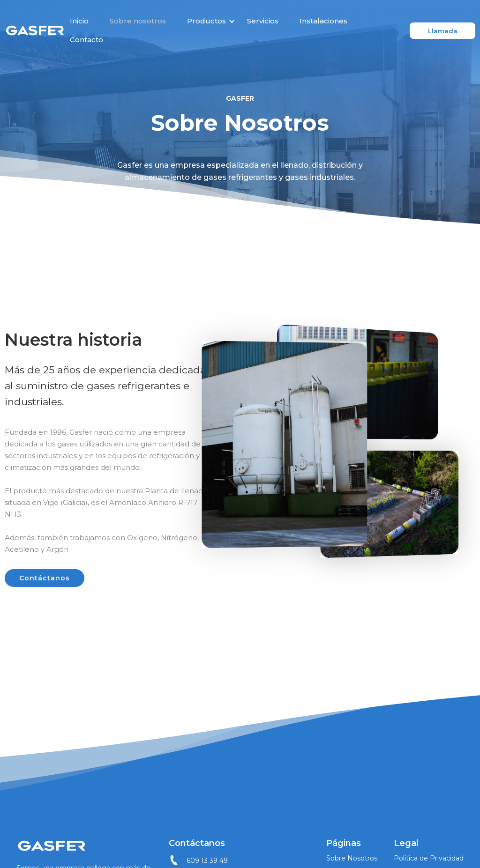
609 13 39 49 (207, 861)
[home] (35, 30)
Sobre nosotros (138, 21)
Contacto (86, 40)
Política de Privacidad (429, 858)
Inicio (79, 21)
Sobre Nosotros (352, 858)
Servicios (263, 21)
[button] (208, 21)
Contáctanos (45, 578)
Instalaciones (323, 21)
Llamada (443, 31)
